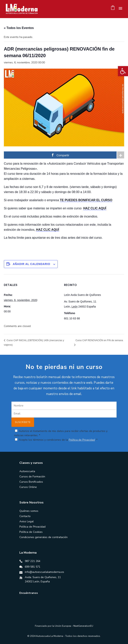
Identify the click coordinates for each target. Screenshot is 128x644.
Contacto (25, 516)
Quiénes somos (29, 511)
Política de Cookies (31, 532)
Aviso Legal (27, 521)
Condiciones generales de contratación (43, 537)
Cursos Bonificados (31, 482)
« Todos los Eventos (19, 28)
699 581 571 (33, 567)
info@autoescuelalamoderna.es (44, 572)
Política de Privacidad (82, 440)
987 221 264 (33, 561)
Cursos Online (28, 487)
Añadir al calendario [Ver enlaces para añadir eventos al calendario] (31, 264)
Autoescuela (27, 471)
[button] (123, 71)
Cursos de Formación (32, 477)
